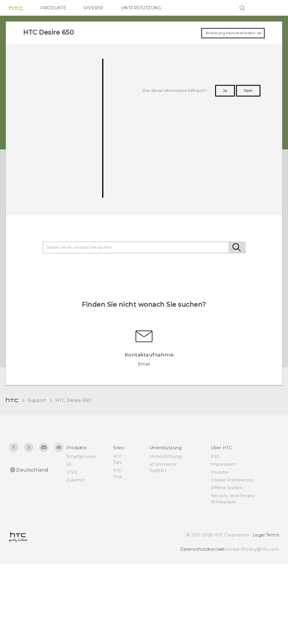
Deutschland (32, 470)
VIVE (72, 472)
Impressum (223, 464)
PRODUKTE (53, 8)
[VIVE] (271, 8)
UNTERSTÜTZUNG (141, 8)
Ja (225, 90)
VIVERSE (94, 8)
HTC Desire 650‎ (73, 400)
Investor (220, 472)
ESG (215, 456)
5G (69, 464)
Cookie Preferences (232, 480)
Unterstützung (166, 456)
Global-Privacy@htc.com (252, 549)
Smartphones (81, 456)
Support (37, 400)
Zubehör (76, 480)
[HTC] (16, 8)
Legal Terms (266, 535)
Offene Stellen (226, 488)
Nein (248, 90)
